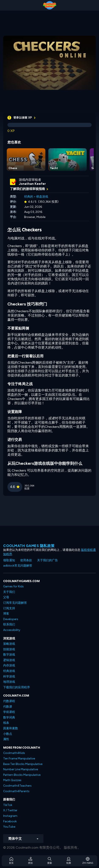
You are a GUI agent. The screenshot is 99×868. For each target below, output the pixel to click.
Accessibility (12, 630)
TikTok (8, 805)
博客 (6, 614)
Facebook (10, 821)
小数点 (8, 734)
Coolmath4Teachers (17, 786)
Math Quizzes (12, 780)
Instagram (10, 816)
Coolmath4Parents (16, 791)
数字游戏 (9, 655)
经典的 (29, 197)
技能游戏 (9, 649)
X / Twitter (10, 810)
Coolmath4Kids (14, 753)
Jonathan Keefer (32, 184)
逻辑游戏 (9, 660)
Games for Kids (13, 586)
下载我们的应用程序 (17, 687)
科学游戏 (9, 676)
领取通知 (9, 560)
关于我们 (9, 592)
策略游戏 (9, 644)
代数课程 (9, 701)
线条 (6, 723)
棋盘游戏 (42, 197)
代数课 (8, 707)
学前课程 (9, 712)
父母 (6, 597)
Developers (11, 619)
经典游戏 (9, 671)
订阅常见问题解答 (15, 603)
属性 (6, 739)
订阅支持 (9, 608)
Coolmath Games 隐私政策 (29, 546)
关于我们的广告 (47, 560)
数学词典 (9, 717)
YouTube (9, 827)
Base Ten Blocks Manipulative (23, 764)
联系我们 (9, 624)
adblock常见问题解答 (18, 566)
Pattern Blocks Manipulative (22, 775)
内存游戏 (9, 665)
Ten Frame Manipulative (19, 758)
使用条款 (26, 560)
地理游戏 (9, 682)
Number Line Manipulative (21, 769)
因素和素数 (11, 728)
